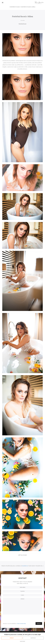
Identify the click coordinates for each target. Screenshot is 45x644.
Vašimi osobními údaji (21, 624)
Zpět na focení (22, 555)
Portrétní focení (15, 7)
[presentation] (32, 618)
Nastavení (22, 641)
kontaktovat (25, 566)
